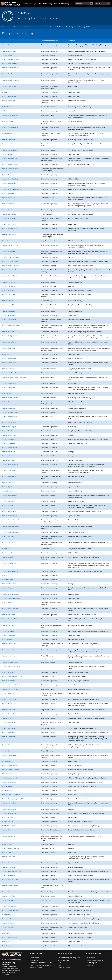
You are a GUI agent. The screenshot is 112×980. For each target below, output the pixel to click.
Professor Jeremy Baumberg (10, 115)
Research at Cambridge (62, 4)
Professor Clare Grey (8, 431)
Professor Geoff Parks (8, 681)
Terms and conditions (8, 973)
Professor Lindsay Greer (9, 423)
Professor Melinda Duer (9, 282)
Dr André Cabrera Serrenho (10, 778)
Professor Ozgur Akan (8, 45)
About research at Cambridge (95, 960)
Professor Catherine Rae (9, 722)
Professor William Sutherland (10, 848)
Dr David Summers (7, 844)
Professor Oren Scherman (9, 766)
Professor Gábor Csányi (9, 224)
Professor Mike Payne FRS (10, 689)
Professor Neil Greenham (9, 416)
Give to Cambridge (64, 960)
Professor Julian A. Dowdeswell (11, 266)
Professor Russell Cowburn (10, 210)
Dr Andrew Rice (6, 745)
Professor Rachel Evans (9, 319)
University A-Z (6, 975)
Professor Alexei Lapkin (9, 543)
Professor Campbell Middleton (11, 619)
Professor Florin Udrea (8, 867)
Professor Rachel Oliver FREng (11, 666)
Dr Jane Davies (6, 241)
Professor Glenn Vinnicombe (10, 880)
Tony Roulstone (6, 761)
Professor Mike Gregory (9, 427)
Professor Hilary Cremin (9, 214)
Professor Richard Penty (9, 699)
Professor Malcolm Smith (9, 803)
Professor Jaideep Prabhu (9, 710)
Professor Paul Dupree (8, 286)
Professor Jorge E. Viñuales (10, 886)
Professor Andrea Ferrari (9, 342)
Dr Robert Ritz (6, 751)
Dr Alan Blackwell (7, 134)
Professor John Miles (8, 631)
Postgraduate (34, 960)
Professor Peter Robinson (9, 755)
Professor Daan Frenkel (9, 373)
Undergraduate (35, 958)
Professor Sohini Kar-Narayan (10, 526)
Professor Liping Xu (7, 942)
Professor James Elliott (8, 305)
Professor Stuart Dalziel (9, 235)
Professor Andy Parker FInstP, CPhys (13, 677)
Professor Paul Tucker (8, 863)
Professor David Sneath (9, 813)
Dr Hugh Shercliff (7, 786)
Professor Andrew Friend (9, 383)
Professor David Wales (8, 896)
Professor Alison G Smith (9, 809)
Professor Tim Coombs (8, 204)
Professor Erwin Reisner (9, 737)
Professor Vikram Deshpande (10, 257)
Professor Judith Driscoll (9, 270)
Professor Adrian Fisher (9, 348)
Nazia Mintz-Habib (7, 640)
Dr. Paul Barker (6, 107)
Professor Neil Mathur (8, 603)
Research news (91, 958)
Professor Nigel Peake (8, 693)
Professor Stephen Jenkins (10, 495)
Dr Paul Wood (6, 933)
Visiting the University (64, 968)
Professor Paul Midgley (8, 625)
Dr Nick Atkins (6, 92)
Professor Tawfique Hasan (9, 448)
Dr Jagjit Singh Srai (7, 822)
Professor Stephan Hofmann (10, 464)
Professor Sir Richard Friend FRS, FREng (14, 377)
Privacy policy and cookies (10, 969)
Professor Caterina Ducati (9, 276)
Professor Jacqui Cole (8, 198)
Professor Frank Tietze (8, 857)
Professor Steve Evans (8, 315)
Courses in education (36, 968)
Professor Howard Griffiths (9, 435)
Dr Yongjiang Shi (7, 791)
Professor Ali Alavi (7, 55)
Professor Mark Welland (9, 906)
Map (59, 965)
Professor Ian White (7, 919)
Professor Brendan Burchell (10, 150)
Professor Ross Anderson (9, 74)
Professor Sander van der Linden (11, 871)
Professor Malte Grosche (9, 439)
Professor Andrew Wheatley (10, 911)
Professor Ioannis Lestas (9, 563)
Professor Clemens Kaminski (10, 520)
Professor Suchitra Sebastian (10, 770)
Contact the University (9, 963)
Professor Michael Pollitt (9, 704)
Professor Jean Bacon (8, 101)
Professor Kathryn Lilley (9, 584)
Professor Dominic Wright (9, 938)
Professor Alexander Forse (10, 369)
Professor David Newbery (9, 656)
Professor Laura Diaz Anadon (10, 262)
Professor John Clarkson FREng (11, 189)
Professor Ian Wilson (8, 927)
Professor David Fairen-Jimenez (11, 326)
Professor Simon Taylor (9, 853)
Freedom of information (9, 967)
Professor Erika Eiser (8, 301)
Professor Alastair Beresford (10, 127)
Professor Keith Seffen (8, 774)
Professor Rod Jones (8, 501)
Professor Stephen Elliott (9, 311)
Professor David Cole (8, 194)
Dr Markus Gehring (7, 402)
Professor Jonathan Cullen (9, 229)
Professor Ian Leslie (8, 557)
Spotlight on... (90, 965)
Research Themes (26, 27)
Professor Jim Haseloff (8, 452)
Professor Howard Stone (9, 830)
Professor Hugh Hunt (8, 487)
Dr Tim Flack (5, 354)
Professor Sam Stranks (8, 836)
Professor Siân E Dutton (9, 295)
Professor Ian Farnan (8, 332)
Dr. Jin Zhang (6, 946)
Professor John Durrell (8, 291)
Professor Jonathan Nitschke (10, 662)
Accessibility (6, 965)
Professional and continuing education (41, 963)
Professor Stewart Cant (9, 154)
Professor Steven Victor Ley (10, 571)
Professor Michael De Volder (10, 245)
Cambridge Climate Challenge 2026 (78, 27)
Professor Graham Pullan (9, 714)
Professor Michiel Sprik (8, 818)
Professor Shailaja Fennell (9, 336)
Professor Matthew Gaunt (9, 398)
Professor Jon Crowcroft (9, 218)
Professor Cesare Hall (8, 443)
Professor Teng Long (8, 588)
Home (4, 27)
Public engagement (92, 963)
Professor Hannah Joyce (9, 512)
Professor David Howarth (9, 477)
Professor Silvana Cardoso (10, 158)
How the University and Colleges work (69, 958)
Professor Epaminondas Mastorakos (12, 598)
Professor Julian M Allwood (10, 64)
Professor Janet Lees (8, 553)
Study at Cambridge (29, 4)
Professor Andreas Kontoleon (10, 532)
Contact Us (58, 27)
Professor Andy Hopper (9, 470)
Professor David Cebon (9, 175)
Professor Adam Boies (8, 140)
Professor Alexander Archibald (11, 80)
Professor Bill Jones (8, 506)
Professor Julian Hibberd (9, 456)
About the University (45, 4)
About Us (14, 27)
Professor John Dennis (8, 251)
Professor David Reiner (9, 733)
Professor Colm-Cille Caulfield (10, 169)
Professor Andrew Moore (9, 644)
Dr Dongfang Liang (7, 580)
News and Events (42, 27)
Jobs (60, 963)
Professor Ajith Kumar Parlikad (11, 685)
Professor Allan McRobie (9, 615)
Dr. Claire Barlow (7, 111)
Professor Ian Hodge (8, 460)
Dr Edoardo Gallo (7, 394)
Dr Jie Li (4, 576)
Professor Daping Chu (8, 183)
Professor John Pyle (8, 718)
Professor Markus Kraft (8, 536)
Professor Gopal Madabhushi (10, 594)
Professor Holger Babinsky (10, 97)
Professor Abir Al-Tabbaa (9, 51)
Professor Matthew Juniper (10, 516)
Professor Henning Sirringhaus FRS (12, 799)
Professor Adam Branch (9, 144)
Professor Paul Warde (8, 900)
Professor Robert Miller (8, 635)
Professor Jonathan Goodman (10, 412)
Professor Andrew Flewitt (9, 363)
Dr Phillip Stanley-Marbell (9, 826)
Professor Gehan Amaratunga (10, 68)
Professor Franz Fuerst (8, 387)
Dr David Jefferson (7, 491)
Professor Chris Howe (8, 483)
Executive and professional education (41, 965)
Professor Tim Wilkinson (9, 923)
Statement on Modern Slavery (11, 971)
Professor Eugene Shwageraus (11, 795)
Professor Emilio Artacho (9, 86)
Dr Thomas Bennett (7, 121)
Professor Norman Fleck (9, 359)
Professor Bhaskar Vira (8, 892)
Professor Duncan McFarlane (10, 609)
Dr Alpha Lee (6, 549)
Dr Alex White (6, 915)
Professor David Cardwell (9, 165)
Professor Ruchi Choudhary (10, 179)
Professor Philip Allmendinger (10, 59)
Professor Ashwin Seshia (9, 782)
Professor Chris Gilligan (9, 408)
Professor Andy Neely (8, 650)
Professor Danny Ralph (9, 728)
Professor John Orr (7, 672)
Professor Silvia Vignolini (9, 875)
